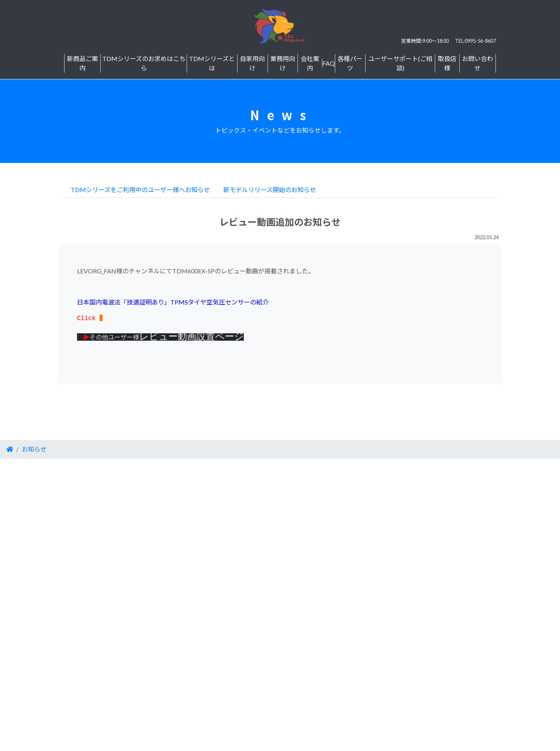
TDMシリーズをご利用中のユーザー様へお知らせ (140, 190)
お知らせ (34, 449)
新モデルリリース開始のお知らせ (270, 190)
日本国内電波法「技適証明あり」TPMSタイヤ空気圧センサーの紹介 (173, 302)
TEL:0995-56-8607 (475, 41)
